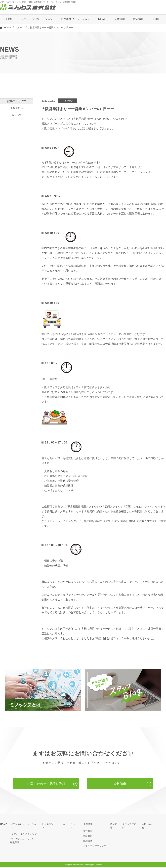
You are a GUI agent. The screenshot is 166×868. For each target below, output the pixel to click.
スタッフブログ (130, 825)
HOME (9, 19)
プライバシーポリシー (95, 846)
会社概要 (88, 831)
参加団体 (88, 841)
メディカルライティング (23, 831)
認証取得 (88, 836)
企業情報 (88, 825)
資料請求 (120, 784)
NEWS (102, 19)
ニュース (19, 28)
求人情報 (138, 19)
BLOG (155, 19)
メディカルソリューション (24, 825)
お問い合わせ (149, 825)
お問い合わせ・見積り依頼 (46, 784)
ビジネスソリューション (75, 19)
